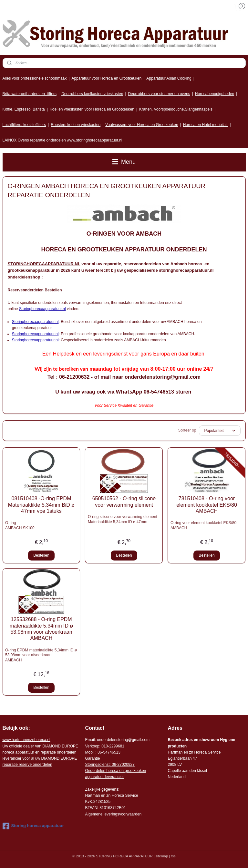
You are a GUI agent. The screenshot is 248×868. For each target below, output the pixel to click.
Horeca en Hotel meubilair (206, 125)
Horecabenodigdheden (215, 94)
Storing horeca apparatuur (33, 826)
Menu (124, 162)
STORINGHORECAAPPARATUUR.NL (44, 264)
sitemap (162, 856)
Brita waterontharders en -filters (30, 94)
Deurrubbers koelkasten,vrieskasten (92, 94)
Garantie (92, 758)
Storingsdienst (97, 765)
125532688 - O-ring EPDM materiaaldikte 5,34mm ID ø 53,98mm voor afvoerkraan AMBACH (41, 629)
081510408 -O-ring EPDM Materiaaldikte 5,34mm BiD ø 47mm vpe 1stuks (41, 505)
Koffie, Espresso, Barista (24, 109)
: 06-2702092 (121, 765)
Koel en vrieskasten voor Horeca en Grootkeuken (92, 109)
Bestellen (41, 555)
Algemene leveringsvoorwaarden (113, 814)
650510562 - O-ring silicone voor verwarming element (124, 502)
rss (173, 856)
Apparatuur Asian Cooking (169, 78)
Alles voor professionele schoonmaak (35, 78)
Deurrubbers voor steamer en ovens (159, 94)
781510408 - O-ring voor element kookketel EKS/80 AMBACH (207, 505)
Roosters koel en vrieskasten (76, 125)
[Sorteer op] (220, 431)
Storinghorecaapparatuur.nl (42, 309)
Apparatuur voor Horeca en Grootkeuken (106, 78)
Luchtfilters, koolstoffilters (24, 125)
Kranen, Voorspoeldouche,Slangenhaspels (176, 109)
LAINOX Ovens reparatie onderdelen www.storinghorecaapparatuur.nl (62, 140)
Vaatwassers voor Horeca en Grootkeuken (142, 125)
